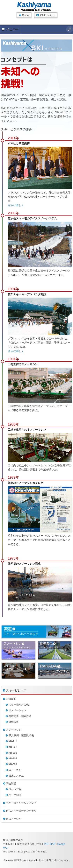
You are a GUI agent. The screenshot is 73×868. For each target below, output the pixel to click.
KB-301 (11, 747)
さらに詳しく (16, 205)
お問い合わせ (46, 15)
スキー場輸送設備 (17, 705)
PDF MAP (50, 844)
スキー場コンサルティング (20, 803)
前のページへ (12, 819)
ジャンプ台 (13, 789)
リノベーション (16, 710)
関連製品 (10, 783)
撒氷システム (15, 776)
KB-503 (11, 764)
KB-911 (11, 741)
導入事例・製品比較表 (20, 735)
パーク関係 (13, 795)
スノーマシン (12, 730)
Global (24, 15)
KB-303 (11, 753)
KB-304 (11, 758)
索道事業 (10, 699)
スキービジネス (15, 690)
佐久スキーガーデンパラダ (20, 811)
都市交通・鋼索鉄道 (18, 716)
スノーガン (13, 770)
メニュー (10, 29)
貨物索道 (12, 722)
